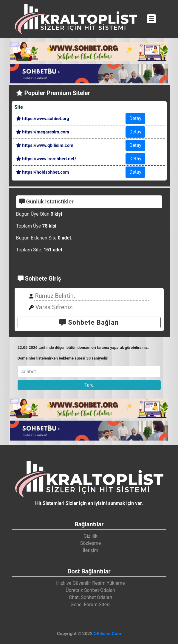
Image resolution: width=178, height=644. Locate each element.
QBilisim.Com (107, 634)
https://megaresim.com (43, 132)
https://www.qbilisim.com (45, 145)
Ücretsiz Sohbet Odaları (90, 590)
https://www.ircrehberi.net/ (46, 159)
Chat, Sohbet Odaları (90, 597)
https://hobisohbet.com (43, 172)
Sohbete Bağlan (89, 322)
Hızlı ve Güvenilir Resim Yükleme (90, 583)
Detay (135, 118)
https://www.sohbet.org (43, 119)
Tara (89, 385)
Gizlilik (90, 536)
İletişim (90, 550)
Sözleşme (91, 543)
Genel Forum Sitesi (91, 605)
